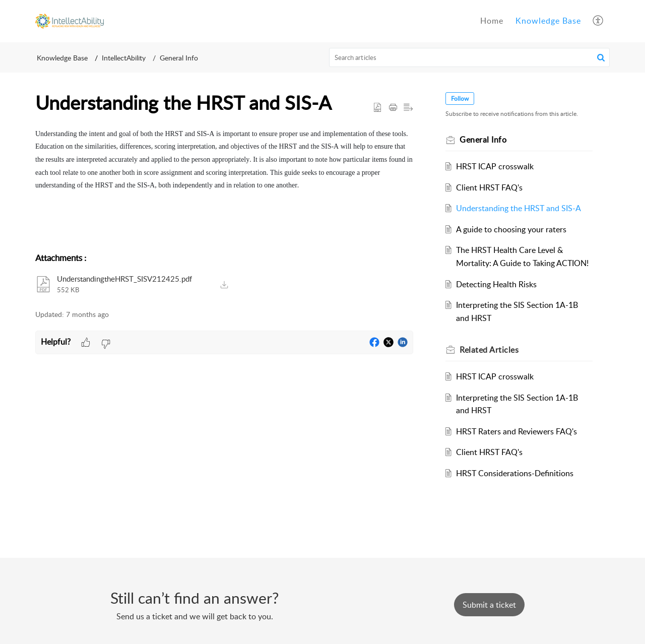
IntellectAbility (124, 58)
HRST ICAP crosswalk (495, 166)
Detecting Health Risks (496, 284)
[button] (598, 21)
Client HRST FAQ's (489, 187)
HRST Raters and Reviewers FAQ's (517, 431)
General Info (179, 58)
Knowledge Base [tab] (548, 21)
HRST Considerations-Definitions (515, 473)
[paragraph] (224, 185)
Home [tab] (492, 21)
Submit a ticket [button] (489, 605)
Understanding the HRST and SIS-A (519, 208)
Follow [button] (460, 99)
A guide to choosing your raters (511, 229)
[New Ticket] (489, 605)
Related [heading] (489, 350)
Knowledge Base (62, 58)
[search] (470, 57)
